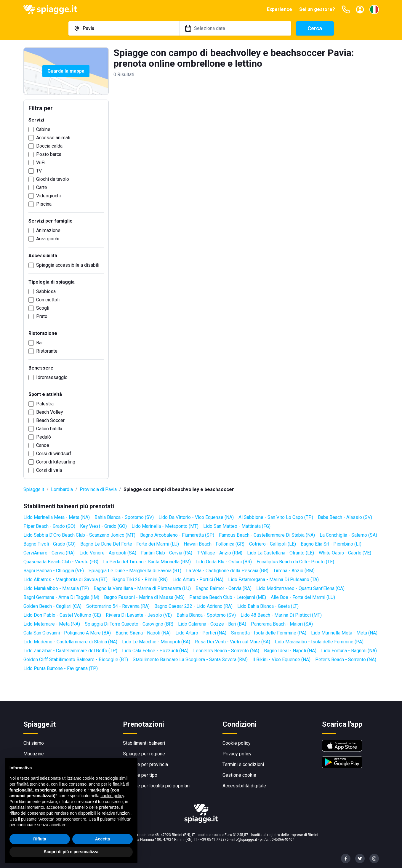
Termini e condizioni (243, 764)
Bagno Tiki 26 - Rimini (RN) (140, 580)
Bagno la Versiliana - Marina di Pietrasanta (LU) (142, 588)
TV (39, 171)
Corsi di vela (49, 470)
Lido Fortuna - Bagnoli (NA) (349, 651)
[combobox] (124, 28)
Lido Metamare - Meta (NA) (52, 624)
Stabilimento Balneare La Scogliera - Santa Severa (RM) (190, 660)
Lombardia (62, 489)
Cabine (43, 129)
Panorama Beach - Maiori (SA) (282, 624)
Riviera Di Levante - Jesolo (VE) (139, 615)
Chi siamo (34, 743)
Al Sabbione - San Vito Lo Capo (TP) (276, 517)
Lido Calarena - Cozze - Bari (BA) (212, 624)
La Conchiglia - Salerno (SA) (348, 535)
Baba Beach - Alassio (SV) (345, 517)
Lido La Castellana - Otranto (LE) (281, 553)
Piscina (44, 204)
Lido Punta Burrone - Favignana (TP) (61, 668)
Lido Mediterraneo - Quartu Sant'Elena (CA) (300, 588)
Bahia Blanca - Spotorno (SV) (124, 517)
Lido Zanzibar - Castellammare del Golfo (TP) (70, 651)
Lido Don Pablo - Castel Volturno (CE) (62, 615)
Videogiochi (48, 196)
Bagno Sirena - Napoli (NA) (143, 633)
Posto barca (49, 154)
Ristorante (47, 351)
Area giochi (48, 239)
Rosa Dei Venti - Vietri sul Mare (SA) (233, 642)
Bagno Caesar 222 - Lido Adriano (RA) (193, 606)
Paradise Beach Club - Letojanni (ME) (228, 597)
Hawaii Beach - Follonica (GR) (214, 544)
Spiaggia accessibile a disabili (68, 265)
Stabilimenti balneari (144, 743)
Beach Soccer (50, 420)
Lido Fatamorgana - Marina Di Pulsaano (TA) (273, 580)
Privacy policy (237, 754)
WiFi (41, 163)
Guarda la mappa (66, 71)
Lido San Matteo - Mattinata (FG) (237, 526)
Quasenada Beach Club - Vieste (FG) (61, 562)
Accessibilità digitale (244, 786)
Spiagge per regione (144, 754)
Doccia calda (49, 146)
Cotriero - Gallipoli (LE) (273, 544)
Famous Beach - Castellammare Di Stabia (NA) (267, 535)
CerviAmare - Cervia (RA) (49, 553)
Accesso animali (53, 138)
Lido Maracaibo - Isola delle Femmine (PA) (319, 642)
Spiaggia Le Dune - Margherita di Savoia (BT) (135, 571)
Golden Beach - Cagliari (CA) (52, 606)
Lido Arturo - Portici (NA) (198, 580)
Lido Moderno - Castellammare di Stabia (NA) (70, 642)
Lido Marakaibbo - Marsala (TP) (56, 588)
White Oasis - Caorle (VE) (345, 553)
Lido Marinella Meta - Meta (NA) (57, 517)
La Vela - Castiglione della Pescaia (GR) (227, 571)
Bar (40, 343)
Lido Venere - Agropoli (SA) (108, 553)
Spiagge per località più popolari (156, 786)
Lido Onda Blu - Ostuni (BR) (224, 562)
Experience (280, 9)
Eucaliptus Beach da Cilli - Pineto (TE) (295, 562)
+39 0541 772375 (214, 840)
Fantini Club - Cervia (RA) (167, 553)
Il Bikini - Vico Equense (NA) (281, 660)
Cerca (315, 28)
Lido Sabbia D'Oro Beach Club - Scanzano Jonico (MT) (79, 535)
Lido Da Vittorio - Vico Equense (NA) (196, 517)
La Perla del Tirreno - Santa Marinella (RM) (147, 562)
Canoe (43, 445)
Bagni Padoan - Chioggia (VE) (54, 571)
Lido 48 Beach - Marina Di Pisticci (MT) (281, 615)
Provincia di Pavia (98, 489)
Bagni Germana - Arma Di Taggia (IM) (61, 597)
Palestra (45, 404)
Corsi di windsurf (54, 454)
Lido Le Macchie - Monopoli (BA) (156, 642)
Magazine (34, 754)
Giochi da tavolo (53, 179)
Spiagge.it (34, 489)
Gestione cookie (239, 775)
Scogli (43, 308)
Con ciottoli (48, 300)
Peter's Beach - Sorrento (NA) (346, 660)
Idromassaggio (52, 377)
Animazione (48, 230)
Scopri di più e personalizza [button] (71, 859)
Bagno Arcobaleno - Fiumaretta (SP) (177, 535)
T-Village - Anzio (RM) (220, 553)
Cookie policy (237, 743)
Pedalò (44, 437)
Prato (42, 316)
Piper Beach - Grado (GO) (49, 526)
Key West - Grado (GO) (103, 526)
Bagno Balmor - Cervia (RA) (224, 588)
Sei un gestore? (317, 9)
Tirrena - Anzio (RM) (294, 571)
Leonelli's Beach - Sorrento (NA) (226, 651)
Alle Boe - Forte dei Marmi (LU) (303, 597)
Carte (42, 187)
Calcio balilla (49, 429)
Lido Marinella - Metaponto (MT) (165, 526)
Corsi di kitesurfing (56, 462)
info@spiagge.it (244, 840)
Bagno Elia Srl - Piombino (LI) (331, 544)
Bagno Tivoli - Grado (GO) (49, 544)
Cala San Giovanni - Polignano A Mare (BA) (67, 633)
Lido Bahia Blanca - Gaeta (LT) (268, 606)
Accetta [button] (103, 846)
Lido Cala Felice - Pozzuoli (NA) (155, 651)
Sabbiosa (46, 291)
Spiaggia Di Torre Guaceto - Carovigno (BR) (129, 624)
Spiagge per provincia (145, 764)
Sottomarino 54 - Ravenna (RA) (118, 606)
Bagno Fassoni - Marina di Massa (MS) (144, 597)
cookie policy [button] (112, 803)
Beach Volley (50, 412)
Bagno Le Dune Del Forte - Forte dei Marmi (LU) (130, 544)
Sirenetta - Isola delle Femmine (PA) (269, 633)
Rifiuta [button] (40, 846)
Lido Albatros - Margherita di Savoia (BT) (65, 580)
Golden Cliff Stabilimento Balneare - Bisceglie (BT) (76, 660)
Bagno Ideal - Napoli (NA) (290, 651)
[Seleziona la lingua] (374, 9)
